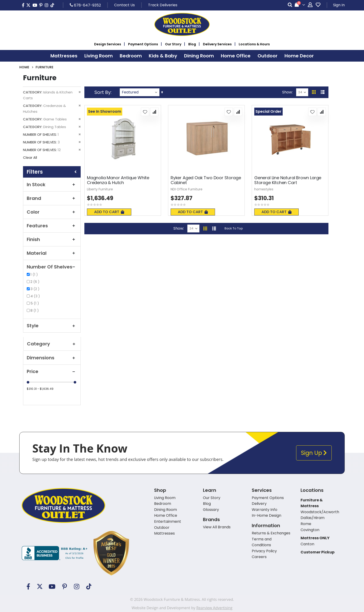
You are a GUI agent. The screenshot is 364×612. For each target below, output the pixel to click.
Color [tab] (52, 212)
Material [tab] (52, 253)
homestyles (264, 189)
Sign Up (314, 453)
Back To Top (234, 228)
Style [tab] (52, 326)
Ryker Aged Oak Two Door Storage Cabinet (206, 180)
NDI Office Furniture (187, 189)
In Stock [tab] (52, 185)
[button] (145, 112)
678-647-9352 (85, 5)
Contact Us (124, 5)
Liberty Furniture (100, 189)
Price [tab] (52, 371)
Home (24, 67)
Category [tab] (52, 344)
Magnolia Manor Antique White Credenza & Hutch (118, 180)
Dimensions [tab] (52, 358)
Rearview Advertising (214, 608)
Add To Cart (109, 212)
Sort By (103, 92)
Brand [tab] (52, 198)
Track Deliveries (163, 5)
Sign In (339, 5)
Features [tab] (52, 226)
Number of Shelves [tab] (52, 267)
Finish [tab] (52, 239)
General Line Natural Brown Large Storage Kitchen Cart (288, 180)
